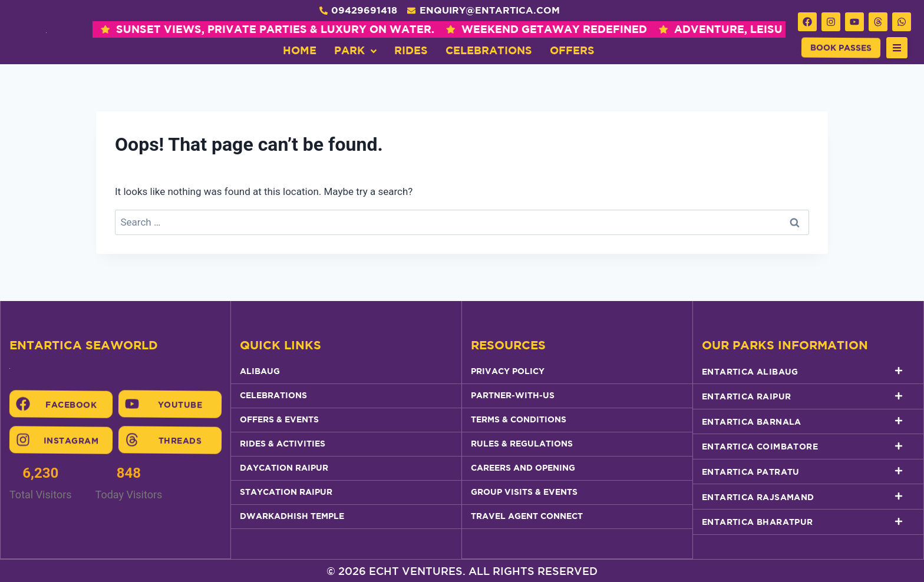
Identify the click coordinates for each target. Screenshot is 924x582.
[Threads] (132, 440)
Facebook (71, 404)
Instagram (71, 440)
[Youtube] (132, 404)
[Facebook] (23, 404)
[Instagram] (23, 440)
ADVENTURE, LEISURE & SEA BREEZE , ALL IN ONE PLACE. (731, 29)
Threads (180, 441)
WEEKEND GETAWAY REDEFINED (451, 29)
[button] (897, 48)
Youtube (180, 405)
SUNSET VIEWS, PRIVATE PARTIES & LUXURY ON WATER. (172, 29)
